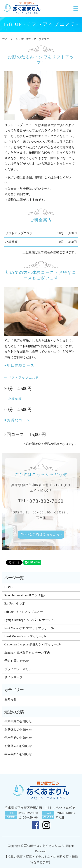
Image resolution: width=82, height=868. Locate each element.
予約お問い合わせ (17, 661)
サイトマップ (14, 677)
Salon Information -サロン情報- (25, 595)
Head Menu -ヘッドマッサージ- (25, 636)
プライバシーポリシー (20, 669)
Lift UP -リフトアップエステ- (24, 612)
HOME (9, 587)
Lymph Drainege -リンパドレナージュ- (30, 620)
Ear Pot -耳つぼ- (15, 604)
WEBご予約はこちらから (41, 534)
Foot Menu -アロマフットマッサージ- (29, 628)
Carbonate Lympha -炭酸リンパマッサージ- (33, 644)
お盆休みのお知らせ (18, 730)
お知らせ (10, 699)
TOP (5, 39)
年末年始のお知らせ (18, 721)
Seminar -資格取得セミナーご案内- (28, 653)
